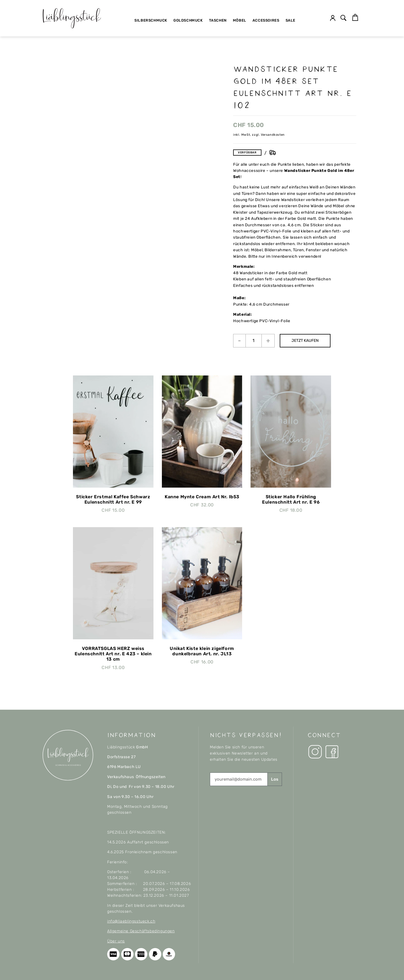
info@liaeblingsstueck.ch (131, 921)
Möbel (240, 20)
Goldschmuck (188, 20)
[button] (344, 18)
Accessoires (266, 20)
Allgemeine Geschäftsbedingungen (141, 931)
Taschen (218, 20)
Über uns (116, 941)
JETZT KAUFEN (306, 341)
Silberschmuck (151, 20)
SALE (291, 20)
